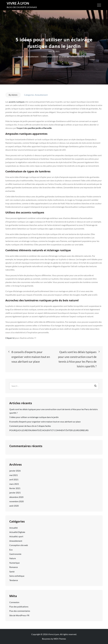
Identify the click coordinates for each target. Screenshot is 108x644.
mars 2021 (14, 484)
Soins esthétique (17, 576)
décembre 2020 (16, 497)
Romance (14, 567)
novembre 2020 (16, 501)
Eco (11, 550)
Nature (13, 558)
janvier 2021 (15, 493)
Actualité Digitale (17, 532)
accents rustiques (17, 102)
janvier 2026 (15, 471)
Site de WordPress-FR (19, 615)
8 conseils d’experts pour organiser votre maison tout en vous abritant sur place (45, 422)
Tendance (14, 580)
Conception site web (19, 545)
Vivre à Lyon (18, 3)
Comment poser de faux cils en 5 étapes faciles (30, 426)
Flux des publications (19, 607)
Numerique (14, 563)
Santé (12, 572)
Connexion (14, 602)
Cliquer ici (10, 338)
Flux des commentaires (20, 611)
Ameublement (41, 95)
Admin (14, 95)
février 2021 (15, 488)
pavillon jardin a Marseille (40, 128)
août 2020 (14, 506)
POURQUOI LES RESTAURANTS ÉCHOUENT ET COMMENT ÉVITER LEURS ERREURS (49, 430)
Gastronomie (15, 554)
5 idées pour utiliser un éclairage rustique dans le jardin (34, 417)
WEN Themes (60, 639)
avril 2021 (14, 479)
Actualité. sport (16, 536)
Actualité (13, 528)
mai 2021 (14, 475)
